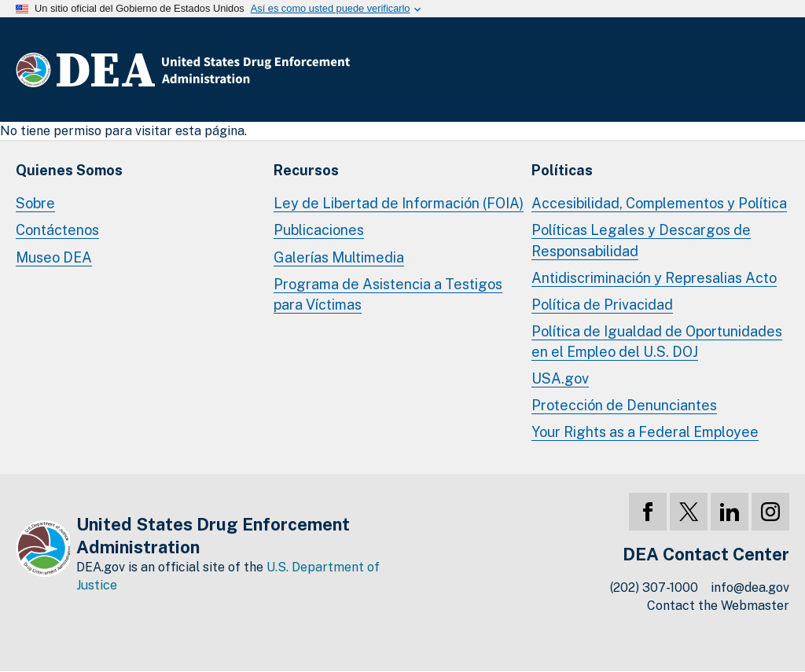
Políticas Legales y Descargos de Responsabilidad (641, 240)
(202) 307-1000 (654, 588)
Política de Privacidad (602, 305)
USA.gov (560, 378)
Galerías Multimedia (339, 257)
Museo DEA (54, 257)
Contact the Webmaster (718, 606)
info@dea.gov (750, 588)
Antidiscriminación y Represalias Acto (654, 278)
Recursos (306, 170)
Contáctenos (57, 230)
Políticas (562, 170)
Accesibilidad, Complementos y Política (659, 203)
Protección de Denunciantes (624, 405)
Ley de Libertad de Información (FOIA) (399, 203)
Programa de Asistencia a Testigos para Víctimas (388, 294)
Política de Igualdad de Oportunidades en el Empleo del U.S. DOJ (657, 342)
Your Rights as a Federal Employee (645, 432)
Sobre (35, 203)
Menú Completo (774, 70)
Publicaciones (319, 230)
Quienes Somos (69, 170)
